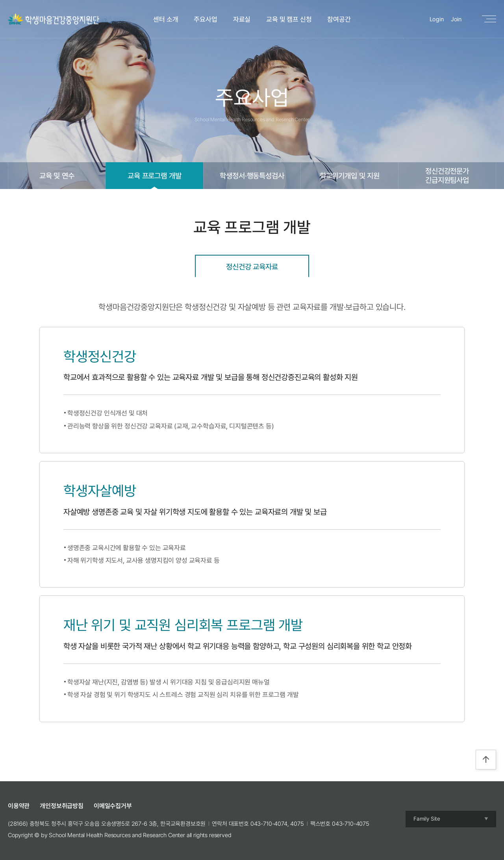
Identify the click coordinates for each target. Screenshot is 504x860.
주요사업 (205, 19)
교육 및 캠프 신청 (289, 19)
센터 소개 (166, 19)
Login (437, 19)
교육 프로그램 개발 (154, 176)
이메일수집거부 (113, 806)
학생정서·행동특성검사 (252, 176)
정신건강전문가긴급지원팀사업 (447, 175)
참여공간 (339, 19)
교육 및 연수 (57, 176)
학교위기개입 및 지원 (350, 176)
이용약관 (19, 806)
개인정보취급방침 (62, 806)
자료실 (242, 19)
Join (456, 19)
